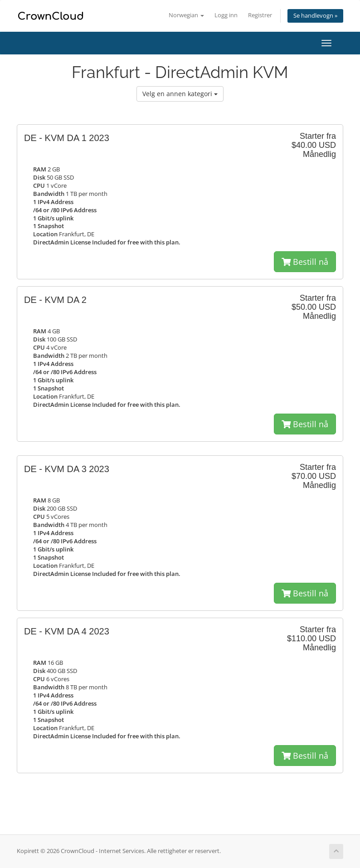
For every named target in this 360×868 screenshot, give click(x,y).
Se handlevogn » (315, 16)
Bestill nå (305, 262)
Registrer (260, 15)
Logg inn (226, 15)
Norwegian (186, 15)
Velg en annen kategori (180, 94)
